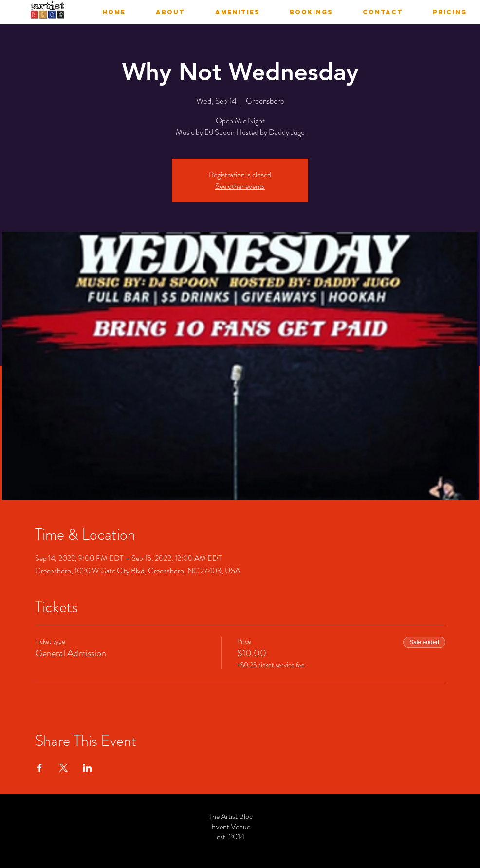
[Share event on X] (64, 768)
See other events (240, 186)
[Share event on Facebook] (40, 768)
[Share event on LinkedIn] (87, 768)
